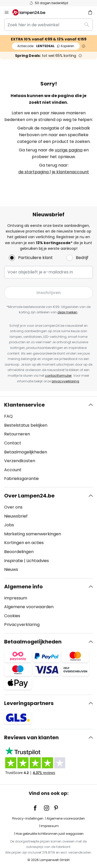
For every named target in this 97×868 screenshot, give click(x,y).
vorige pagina (69, 150)
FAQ (8, 416)
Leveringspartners (29, 703)
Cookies (12, 616)
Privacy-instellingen (28, 818)
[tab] (48, 442)
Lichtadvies (38, 561)
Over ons (13, 507)
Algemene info (23, 587)
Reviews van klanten (31, 737)
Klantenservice (24, 405)
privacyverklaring (65, 381)
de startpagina (34, 172)
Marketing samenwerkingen (33, 534)
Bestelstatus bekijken (26, 425)
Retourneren (17, 434)
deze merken (67, 312)
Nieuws (11, 569)
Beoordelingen (19, 552)
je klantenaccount (70, 172)
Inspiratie (14, 561)
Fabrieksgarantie (21, 479)
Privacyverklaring (22, 625)
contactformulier (58, 376)
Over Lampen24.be (29, 496)
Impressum (16, 598)
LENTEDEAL (46, 46)
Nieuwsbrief (16, 516)
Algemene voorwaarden (29, 607)
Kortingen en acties (24, 543)
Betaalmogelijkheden (26, 452)
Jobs (9, 525)
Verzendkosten (20, 461)
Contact (13, 443)
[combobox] (48, 25)
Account (13, 470)
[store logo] (32, 12)
